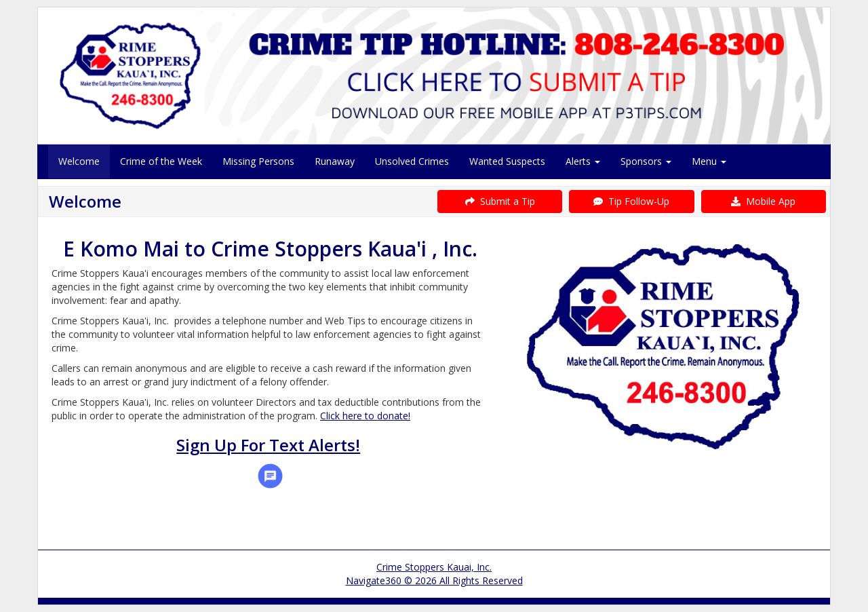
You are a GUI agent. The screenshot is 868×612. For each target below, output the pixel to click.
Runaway (335, 161)
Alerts (583, 161)
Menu (709, 161)
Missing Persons (258, 161)
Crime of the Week (161, 161)
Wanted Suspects (507, 161)
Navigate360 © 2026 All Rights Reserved (434, 580)
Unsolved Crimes (412, 161)
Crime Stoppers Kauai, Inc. (434, 567)
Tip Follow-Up (631, 201)
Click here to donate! (365, 416)
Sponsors (646, 161)
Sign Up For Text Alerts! (268, 445)
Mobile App (763, 201)
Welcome (79, 161)
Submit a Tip (500, 201)
